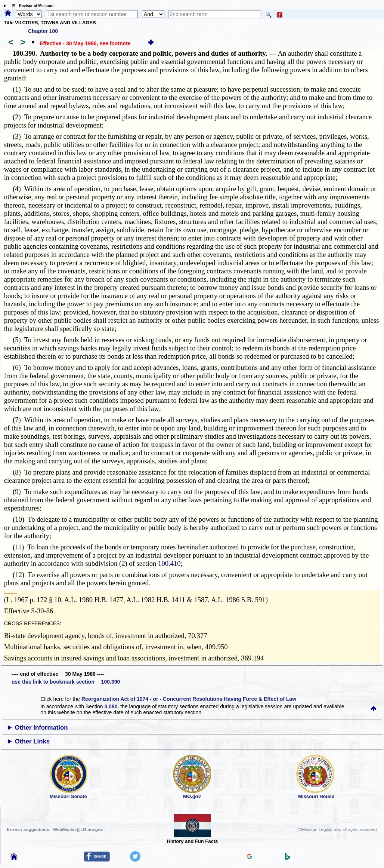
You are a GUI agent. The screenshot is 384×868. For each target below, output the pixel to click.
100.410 (169, 563)
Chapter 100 (43, 31)
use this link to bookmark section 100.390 (66, 682)
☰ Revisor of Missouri (31, 6)
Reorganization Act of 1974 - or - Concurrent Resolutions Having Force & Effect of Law (189, 699)
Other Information (41, 728)
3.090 (111, 706)
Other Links (32, 741)
